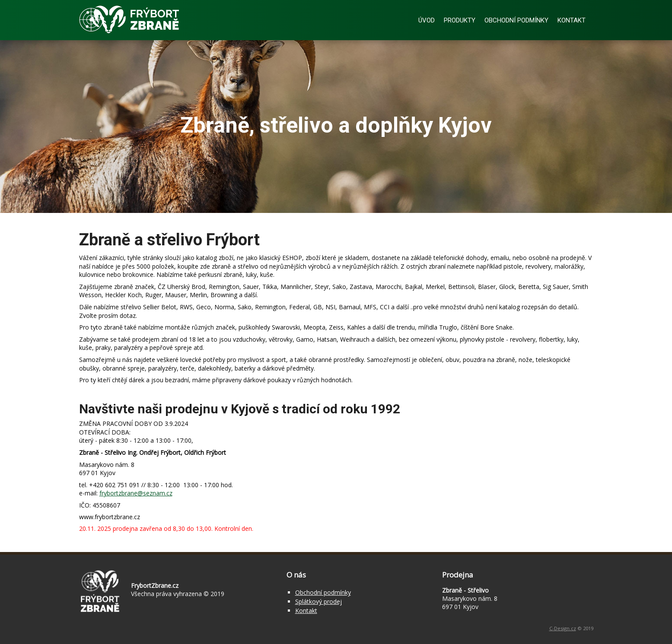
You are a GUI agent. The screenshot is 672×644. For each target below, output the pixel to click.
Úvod (427, 20)
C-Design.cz (563, 628)
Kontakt (572, 20)
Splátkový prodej (318, 601)
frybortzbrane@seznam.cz (136, 493)
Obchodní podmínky (516, 20)
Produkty (460, 20)
